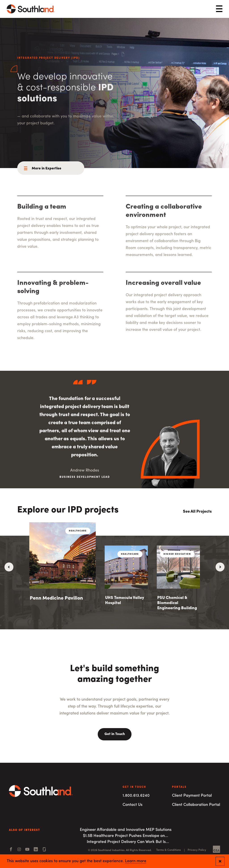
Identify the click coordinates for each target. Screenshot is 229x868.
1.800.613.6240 (136, 796)
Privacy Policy (197, 850)
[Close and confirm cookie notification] (220, 861)
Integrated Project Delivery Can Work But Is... (128, 842)
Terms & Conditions (169, 850)
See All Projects (197, 512)
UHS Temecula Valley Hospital (125, 600)
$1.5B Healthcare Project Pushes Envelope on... (126, 836)
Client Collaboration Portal (196, 805)
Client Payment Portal (192, 796)
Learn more (136, 861)
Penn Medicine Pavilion (56, 598)
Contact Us (133, 805)
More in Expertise (47, 169)
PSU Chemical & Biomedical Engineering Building (177, 603)
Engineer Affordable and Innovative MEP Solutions (126, 830)
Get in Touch (115, 734)
